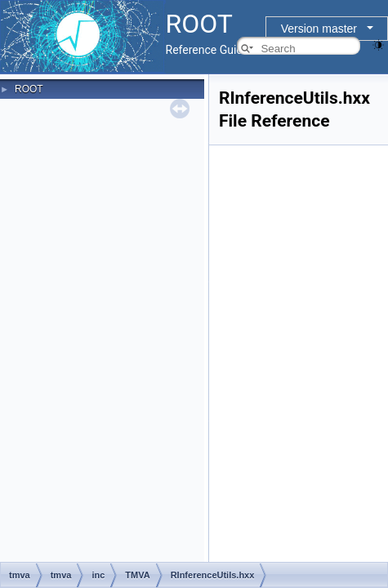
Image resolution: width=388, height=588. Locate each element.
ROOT (29, 89)
